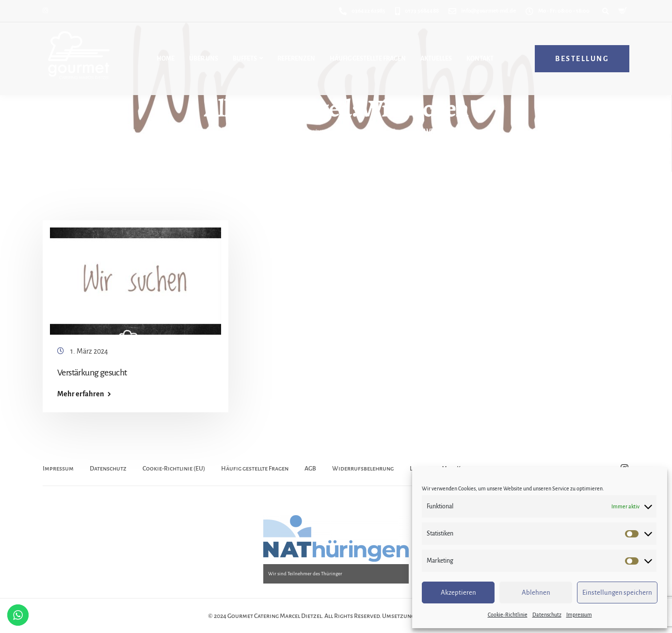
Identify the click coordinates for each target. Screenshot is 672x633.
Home (166, 59)
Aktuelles (436, 59)
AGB (310, 469)
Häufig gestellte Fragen (368, 59)
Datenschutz (547, 615)
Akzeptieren (458, 592)
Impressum (579, 615)
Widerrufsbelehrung (363, 469)
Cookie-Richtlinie (508, 615)
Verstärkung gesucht (92, 373)
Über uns (204, 59)
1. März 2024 (89, 351)
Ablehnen (536, 592)
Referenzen (296, 59)
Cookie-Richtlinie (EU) (174, 469)
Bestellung (582, 59)
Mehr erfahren (80, 394)
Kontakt (480, 59)
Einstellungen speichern (617, 592)
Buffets (245, 59)
